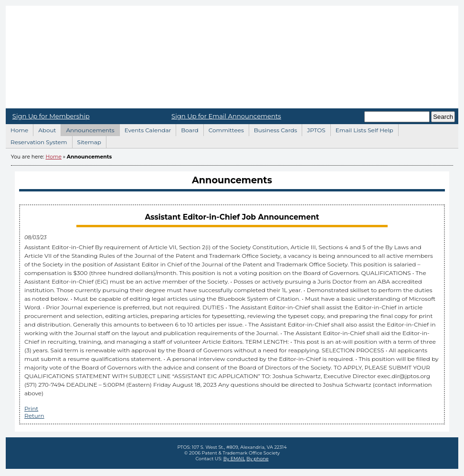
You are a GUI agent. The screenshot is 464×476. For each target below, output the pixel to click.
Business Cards (273, 129)
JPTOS (313, 129)
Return (34, 416)
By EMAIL (234, 459)
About (44, 129)
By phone (257, 459)
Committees (224, 129)
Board (187, 129)
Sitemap (87, 141)
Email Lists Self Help (362, 129)
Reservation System (36, 141)
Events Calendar (145, 129)
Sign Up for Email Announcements (226, 116)
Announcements (87, 129)
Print (31, 408)
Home (232, 57)
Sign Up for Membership (51, 116)
